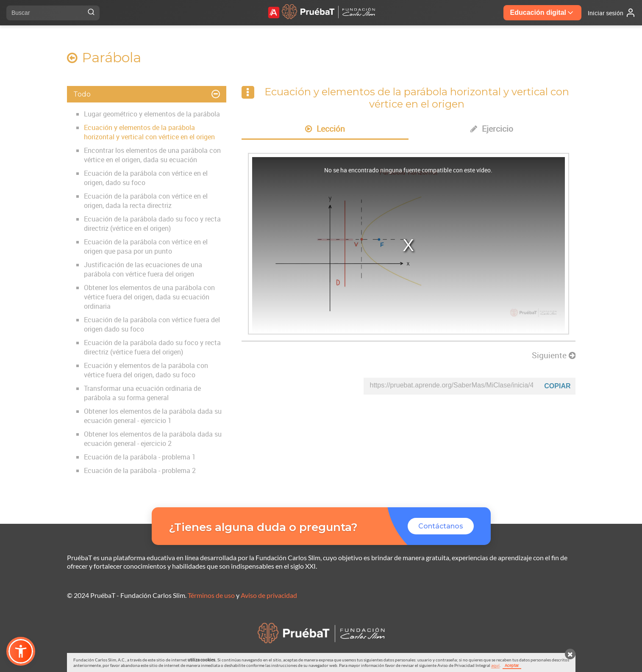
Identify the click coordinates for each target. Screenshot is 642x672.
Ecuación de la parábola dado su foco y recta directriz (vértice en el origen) (152, 224)
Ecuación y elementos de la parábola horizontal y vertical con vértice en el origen (149, 132)
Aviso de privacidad (269, 595)
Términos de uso (211, 595)
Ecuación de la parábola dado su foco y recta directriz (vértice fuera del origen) (152, 347)
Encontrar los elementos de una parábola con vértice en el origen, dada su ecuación (152, 155)
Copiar (557, 386)
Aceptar (512, 665)
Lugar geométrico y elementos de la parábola (152, 114)
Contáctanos (441, 526)
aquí (495, 665)
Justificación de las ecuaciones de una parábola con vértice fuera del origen (143, 269)
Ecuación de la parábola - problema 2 (140, 470)
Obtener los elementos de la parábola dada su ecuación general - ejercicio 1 (153, 416)
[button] (21, 651)
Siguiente (554, 355)
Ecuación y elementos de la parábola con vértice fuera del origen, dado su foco (146, 370)
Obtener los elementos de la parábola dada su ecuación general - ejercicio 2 (153, 439)
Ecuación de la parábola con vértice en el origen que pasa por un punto (146, 246)
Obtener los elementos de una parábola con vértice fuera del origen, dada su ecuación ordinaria (149, 297)
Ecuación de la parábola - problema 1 (140, 457)
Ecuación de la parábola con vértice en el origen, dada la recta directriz (146, 201)
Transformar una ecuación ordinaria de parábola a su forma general (142, 393)
